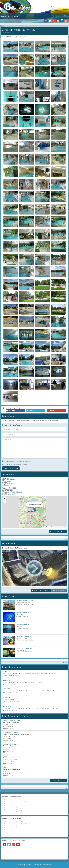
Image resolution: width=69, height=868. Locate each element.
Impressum (37, 865)
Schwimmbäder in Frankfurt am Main (16, 802)
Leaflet (43, 527)
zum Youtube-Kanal (59, 590)
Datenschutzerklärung (23, 461)
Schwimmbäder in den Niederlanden (16, 824)
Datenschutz (47, 865)
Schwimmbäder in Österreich (13, 828)
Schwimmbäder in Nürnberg (13, 810)
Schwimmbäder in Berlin (12, 800)
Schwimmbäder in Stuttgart (13, 812)
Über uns (21, 865)
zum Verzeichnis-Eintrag (58, 532)
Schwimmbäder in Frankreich (14, 826)
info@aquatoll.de (12, 494)
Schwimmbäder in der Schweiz (14, 830)
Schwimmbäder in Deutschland (14, 822)
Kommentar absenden (11, 468)
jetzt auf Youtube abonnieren (41, 590)
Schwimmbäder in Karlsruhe (13, 806)
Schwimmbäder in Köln (12, 808)
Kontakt (28, 865)
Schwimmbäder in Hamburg (13, 804)
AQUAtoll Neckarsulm (16, 492)
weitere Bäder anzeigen (58, 781)
